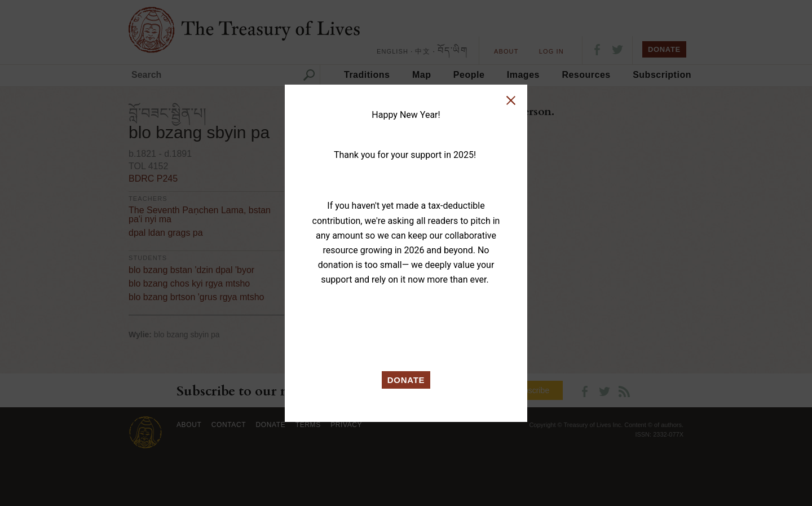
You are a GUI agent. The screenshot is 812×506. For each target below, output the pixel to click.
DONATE (406, 380)
